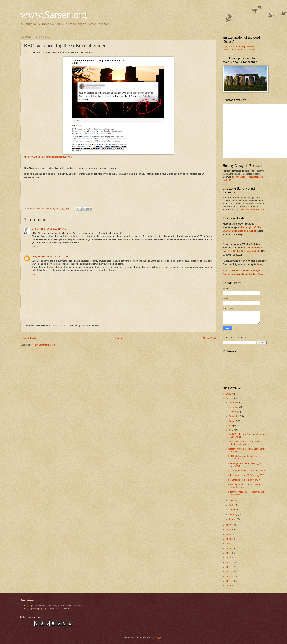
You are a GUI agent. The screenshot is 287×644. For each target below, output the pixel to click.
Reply (35, 247)
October (233, 412)
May (231, 500)
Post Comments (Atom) (45, 345)
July (231, 426)
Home (119, 338)
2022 (229, 534)
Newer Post (28, 338)
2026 (229, 394)
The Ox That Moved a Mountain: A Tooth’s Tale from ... (245, 443)
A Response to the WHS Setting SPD (246, 475)
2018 (229, 553)
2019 (229, 548)
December (234, 402)
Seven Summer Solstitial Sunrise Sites (247, 471)
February (233, 514)
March (232, 510)
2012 (229, 581)
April (231, 505)
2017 (229, 558)
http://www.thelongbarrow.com (249, 210)
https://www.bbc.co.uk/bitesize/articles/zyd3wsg (48, 157)
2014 (229, 572)
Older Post (209, 338)
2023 (229, 530)
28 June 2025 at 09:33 (57, 256)
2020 (229, 544)
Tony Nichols (39, 256)
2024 (229, 525)
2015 (229, 567)
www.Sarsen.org (54, 15)
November (234, 407)
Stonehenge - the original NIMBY (244, 480)
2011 (229, 586)
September (234, 416)
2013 (229, 576)
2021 (229, 539)
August (232, 421)
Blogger (159, 637)
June (231, 430)
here (260, 264)
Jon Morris (38, 229)
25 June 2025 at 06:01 (55, 229)
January (233, 519)
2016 (229, 562)
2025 (229, 398)
